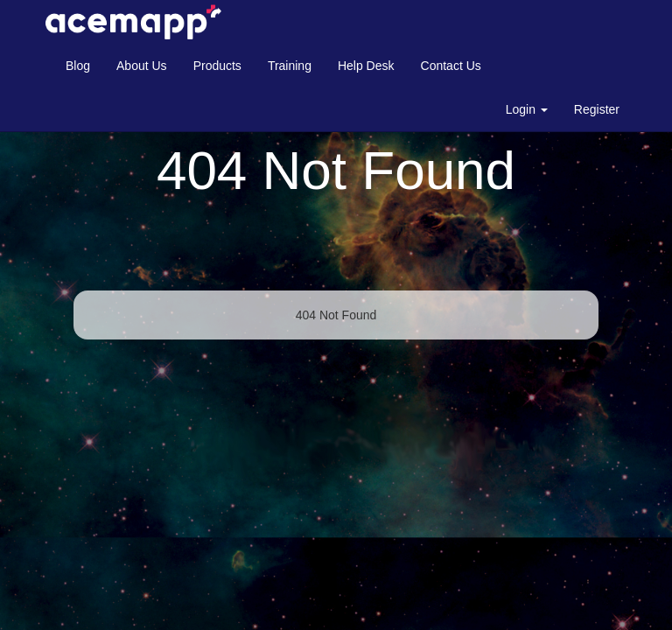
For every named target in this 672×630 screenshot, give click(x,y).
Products (217, 66)
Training (290, 66)
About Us (142, 66)
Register (597, 109)
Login (527, 109)
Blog (78, 66)
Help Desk (366, 66)
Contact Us (451, 66)
